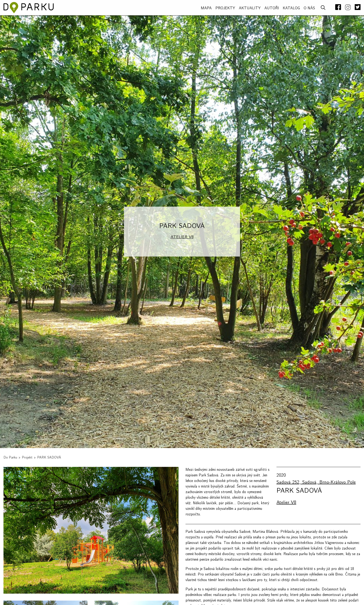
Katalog (291, 8)
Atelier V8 (182, 237)
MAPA (206, 8)
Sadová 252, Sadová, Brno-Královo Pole (316, 482)
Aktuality (250, 8)
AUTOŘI (272, 8)
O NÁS (309, 8)
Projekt (27, 457)
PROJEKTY (225, 8)
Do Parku (10, 457)
